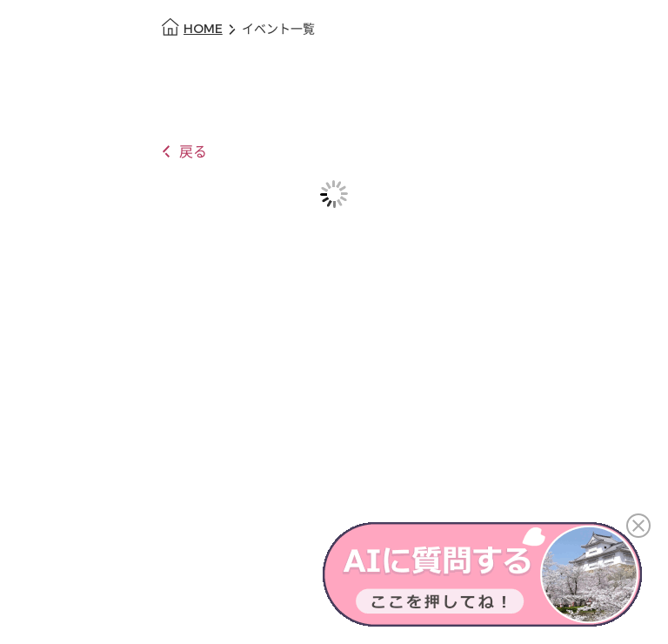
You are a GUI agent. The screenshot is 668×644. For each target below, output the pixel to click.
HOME (203, 29)
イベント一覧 (278, 29)
